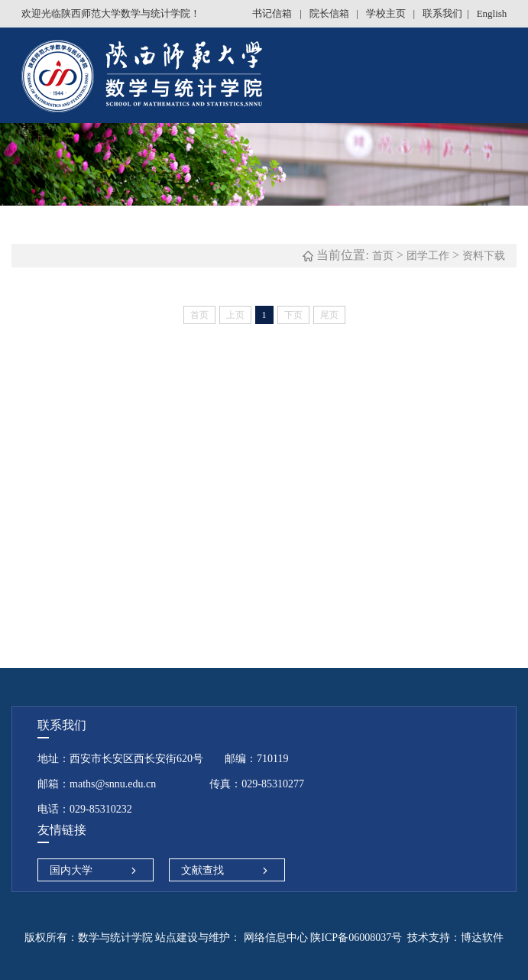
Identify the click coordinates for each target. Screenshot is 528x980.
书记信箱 (273, 13)
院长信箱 (330, 13)
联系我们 (442, 13)
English (492, 13)
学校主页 (387, 13)
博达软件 (482, 938)
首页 (383, 256)
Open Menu (509, 76)
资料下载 (484, 256)
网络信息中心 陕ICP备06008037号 (321, 938)
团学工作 (428, 256)
